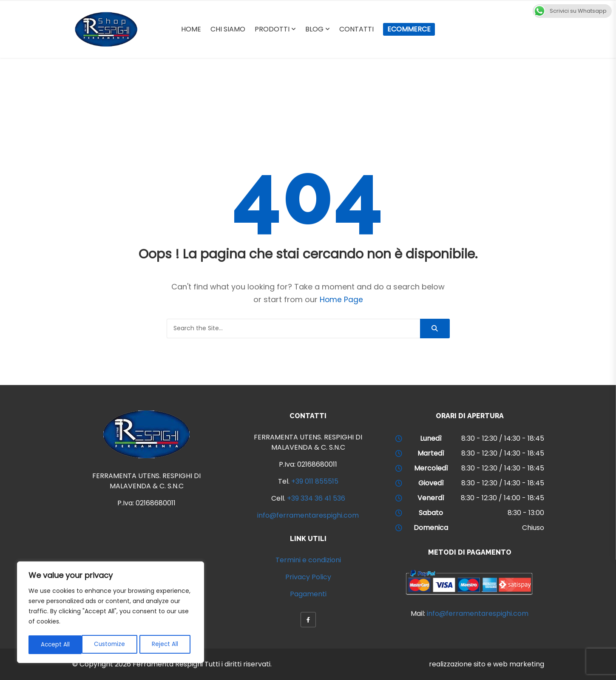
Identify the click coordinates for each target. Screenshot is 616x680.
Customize (56, 645)
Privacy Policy (308, 577)
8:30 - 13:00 (526, 513)
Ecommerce (409, 29)
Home (191, 29)
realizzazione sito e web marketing (487, 664)
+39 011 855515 (315, 481)
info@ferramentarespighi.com (308, 515)
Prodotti (272, 29)
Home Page (341, 299)
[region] (111, 613)
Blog (314, 29)
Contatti (356, 29)
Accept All (166, 645)
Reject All (112, 645)
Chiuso (533, 528)
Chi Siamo (228, 29)
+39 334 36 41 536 (316, 498)
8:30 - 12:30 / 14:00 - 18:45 (502, 498)
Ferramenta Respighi (168, 664)
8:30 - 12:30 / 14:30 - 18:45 (503, 438)
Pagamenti (308, 594)
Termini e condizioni (308, 560)
